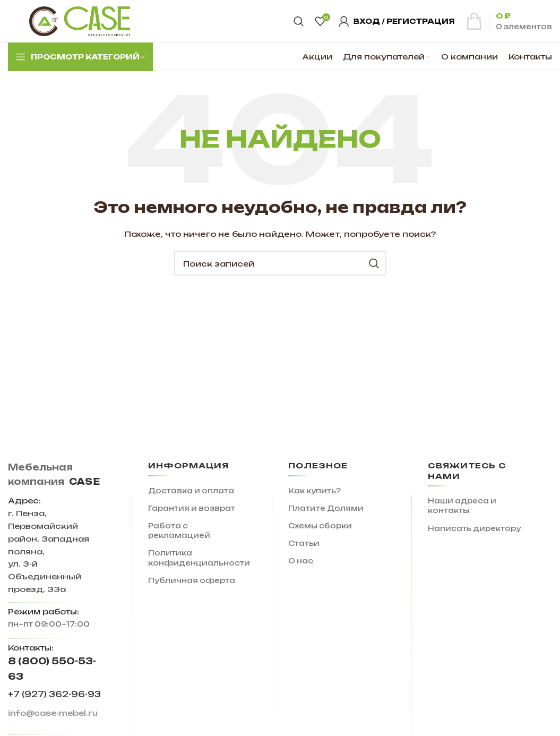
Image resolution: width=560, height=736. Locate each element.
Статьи (304, 543)
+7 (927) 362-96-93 (54, 694)
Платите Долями (326, 508)
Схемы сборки (320, 526)
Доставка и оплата (191, 491)
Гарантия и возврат (192, 508)
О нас (301, 561)
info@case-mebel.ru (53, 713)
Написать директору (474, 528)
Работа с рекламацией (179, 530)
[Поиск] (299, 21)
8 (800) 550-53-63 (52, 669)
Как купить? (315, 491)
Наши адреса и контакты (462, 506)
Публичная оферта (192, 580)
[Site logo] (80, 21)
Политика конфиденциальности (199, 558)
